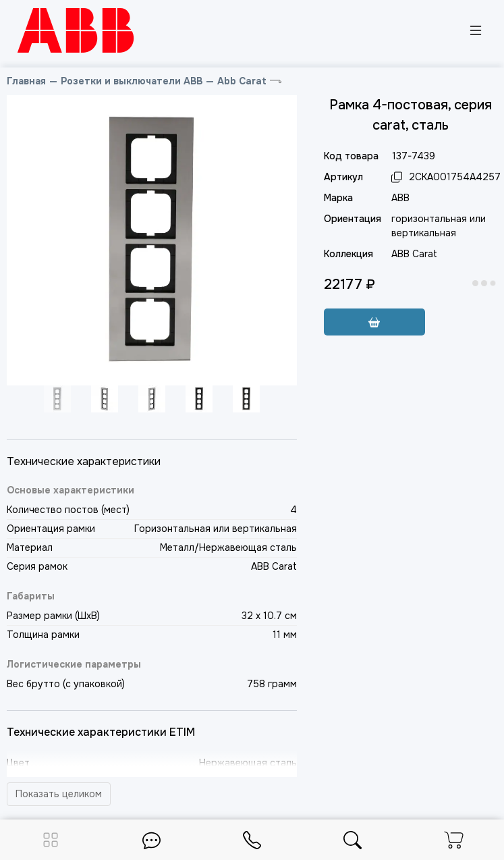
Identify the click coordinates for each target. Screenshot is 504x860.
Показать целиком (59, 794)
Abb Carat (242, 81)
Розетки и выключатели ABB (132, 81)
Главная (26, 81)
